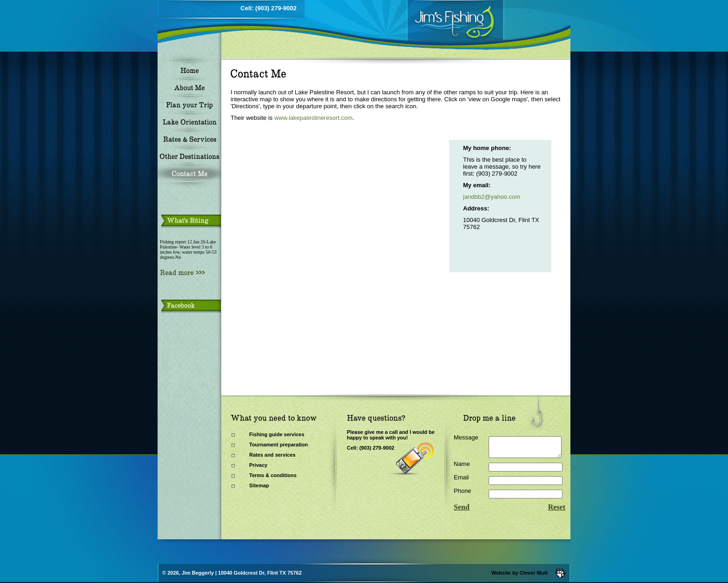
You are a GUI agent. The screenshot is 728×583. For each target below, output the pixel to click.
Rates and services (272, 455)
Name (462, 468)
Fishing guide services (277, 434)
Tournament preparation (278, 445)
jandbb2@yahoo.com (492, 197)
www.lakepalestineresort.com (313, 118)
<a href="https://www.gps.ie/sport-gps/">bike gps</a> (320, 207)
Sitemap (259, 485)
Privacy (258, 465)
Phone (463, 495)
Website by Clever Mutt (520, 573)
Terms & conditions (273, 475)
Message (466, 437)
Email (461, 481)
